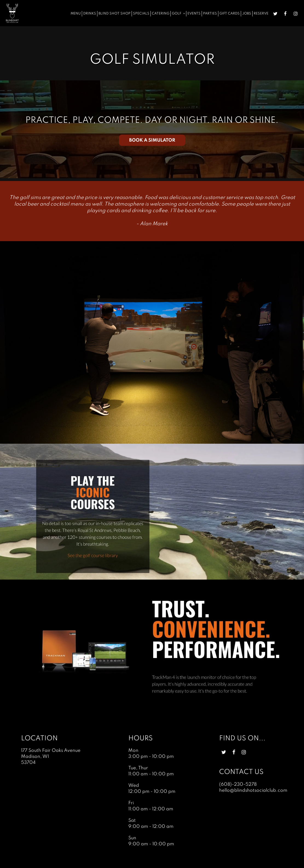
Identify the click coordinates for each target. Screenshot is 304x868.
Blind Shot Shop (115, 14)
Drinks (90, 14)
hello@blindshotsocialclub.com (253, 790)
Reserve (261, 14)
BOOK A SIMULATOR (152, 140)
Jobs (247, 14)
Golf (178, 14)
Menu (76, 14)
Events (194, 14)
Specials (141, 14)
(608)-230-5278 (238, 784)
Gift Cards (230, 14)
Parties (210, 14)
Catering (161, 14)
